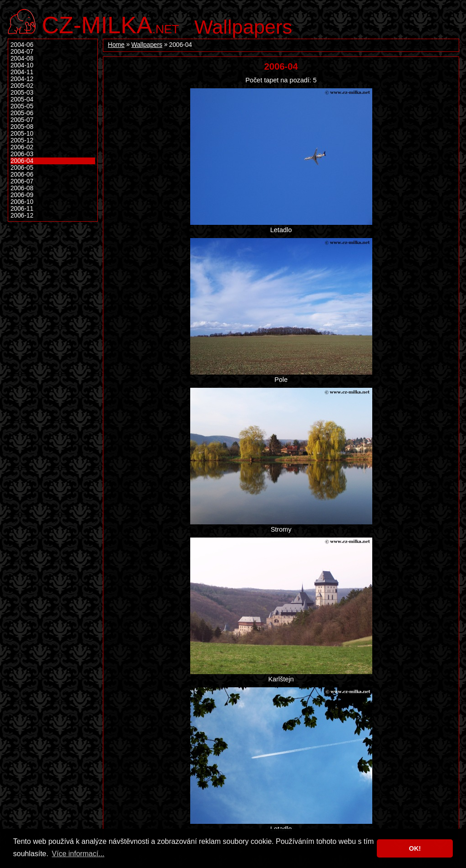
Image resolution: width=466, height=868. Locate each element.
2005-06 (22, 113)
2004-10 (22, 65)
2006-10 (22, 202)
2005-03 (22, 93)
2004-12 (22, 79)
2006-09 (22, 195)
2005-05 (22, 106)
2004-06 (22, 45)
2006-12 (22, 216)
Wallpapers (243, 27)
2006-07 (22, 181)
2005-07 (22, 120)
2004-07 (22, 52)
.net (111, 24)
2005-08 (22, 127)
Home (116, 45)
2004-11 (22, 72)
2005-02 (22, 86)
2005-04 (22, 99)
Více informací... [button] (78, 854)
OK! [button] (415, 848)
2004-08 (22, 58)
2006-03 (22, 154)
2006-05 (22, 168)
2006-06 (22, 175)
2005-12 (22, 140)
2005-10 (22, 134)
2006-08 (22, 188)
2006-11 (22, 209)
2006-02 (22, 147)
